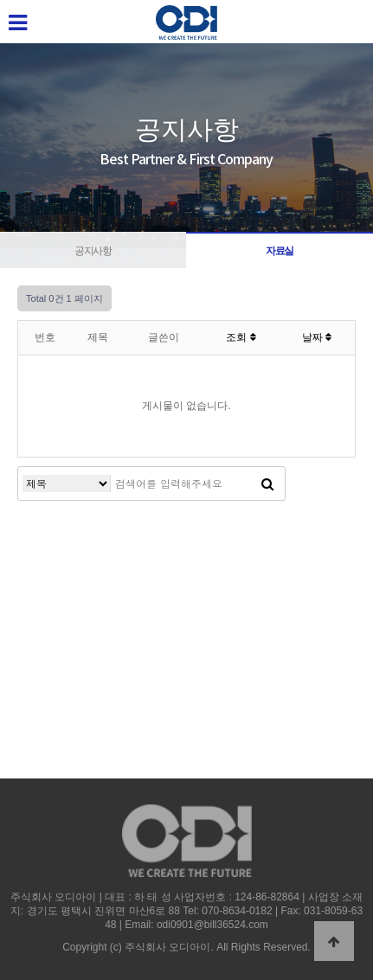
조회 (241, 337)
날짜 (317, 337)
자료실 (280, 251)
